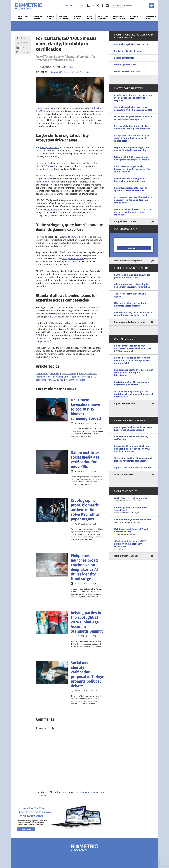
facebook (103, 6)
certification (53, 209)
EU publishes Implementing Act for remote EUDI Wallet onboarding (132, 149)
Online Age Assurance (125, 65)
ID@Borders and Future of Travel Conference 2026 (134, 532)
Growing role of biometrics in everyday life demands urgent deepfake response (134, 98)
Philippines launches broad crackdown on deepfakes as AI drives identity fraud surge (84, 567)
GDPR (39, 335)
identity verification (49, 147)
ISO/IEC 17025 (53, 317)
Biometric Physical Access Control (131, 44)
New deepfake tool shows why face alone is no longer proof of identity (132, 127)
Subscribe (80, 6)
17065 (48, 166)
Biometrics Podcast (151, 18)
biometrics (41, 338)
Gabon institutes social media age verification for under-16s (85, 460)
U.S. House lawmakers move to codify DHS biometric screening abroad (86, 409)
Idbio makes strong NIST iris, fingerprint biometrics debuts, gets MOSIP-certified (132, 169)
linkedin (93, 6)
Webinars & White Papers (119, 18)
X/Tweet (24, 43)
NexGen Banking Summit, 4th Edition (134, 521)
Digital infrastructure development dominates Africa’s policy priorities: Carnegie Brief (132, 360)
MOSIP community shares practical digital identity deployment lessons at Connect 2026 (134, 394)
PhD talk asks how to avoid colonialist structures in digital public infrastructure (134, 373)
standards (81, 380)
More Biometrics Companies (128, 261)
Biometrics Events (136, 18)
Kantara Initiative (45, 108)
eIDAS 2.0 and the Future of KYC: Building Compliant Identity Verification (134, 545)
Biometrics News (23, 18)
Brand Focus (90, 18)
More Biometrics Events (126, 556)
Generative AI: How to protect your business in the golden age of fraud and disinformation (132, 449)
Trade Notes (85, 72)
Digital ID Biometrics (125, 403)
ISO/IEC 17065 (56, 380)
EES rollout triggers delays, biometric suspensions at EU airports (133, 118)
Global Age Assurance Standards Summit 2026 (134, 510)
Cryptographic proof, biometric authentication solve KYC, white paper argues (85, 510)
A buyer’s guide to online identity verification (131, 438)
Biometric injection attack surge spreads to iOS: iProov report (131, 189)
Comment (25, 52)
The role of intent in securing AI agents (130, 295)
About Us (70, 6)
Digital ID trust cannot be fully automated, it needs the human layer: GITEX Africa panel (133, 348)
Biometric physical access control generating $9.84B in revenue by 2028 (133, 109)
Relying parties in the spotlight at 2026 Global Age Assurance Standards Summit (87, 622)
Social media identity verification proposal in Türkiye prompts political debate (87, 674)
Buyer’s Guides (50, 18)
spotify (107, 6)
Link (22, 47)
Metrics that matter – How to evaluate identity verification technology (134, 460)
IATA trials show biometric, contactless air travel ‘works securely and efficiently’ (134, 212)
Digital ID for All (38, 18)
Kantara (74, 237)
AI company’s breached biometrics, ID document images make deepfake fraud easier (133, 200)
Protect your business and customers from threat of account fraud (133, 429)
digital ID (55, 373)
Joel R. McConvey (68, 67)
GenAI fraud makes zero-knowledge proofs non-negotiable (132, 276)
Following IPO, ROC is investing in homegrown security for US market (132, 158)
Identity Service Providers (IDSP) (52, 377)
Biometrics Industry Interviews (130, 322)
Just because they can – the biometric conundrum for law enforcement (133, 314)
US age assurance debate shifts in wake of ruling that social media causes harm (132, 138)
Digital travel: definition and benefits (133, 468)
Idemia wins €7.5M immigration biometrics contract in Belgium (130, 180)
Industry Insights (78, 18)
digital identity (69, 373)
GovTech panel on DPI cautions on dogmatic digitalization (131, 383)
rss (88, 6)
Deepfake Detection (124, 58)
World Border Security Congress (134, 500)
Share (23, 38)
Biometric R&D (56, 72)
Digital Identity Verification (128, 51)
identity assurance (88, 373)
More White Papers (124, 474)
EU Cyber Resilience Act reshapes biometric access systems (131, 304)
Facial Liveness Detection (127, 71)
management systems (73, 258)
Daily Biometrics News (125, 221)
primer (39, 117)
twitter (98, 6)
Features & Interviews (64, 18)
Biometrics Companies (103, 18)
